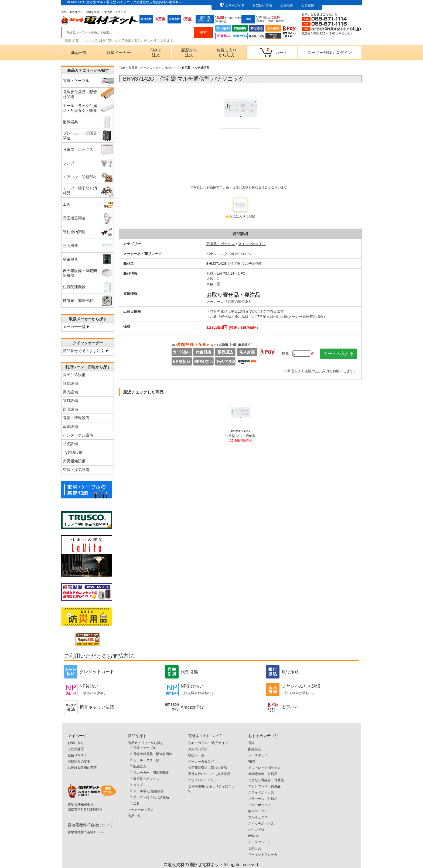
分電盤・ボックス (140, 68)
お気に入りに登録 (242, 216)
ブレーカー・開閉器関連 (151, 773)
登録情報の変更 (79, 762)
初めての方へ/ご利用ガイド (208, 743)
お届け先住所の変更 (82, 768)
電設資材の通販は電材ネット (213, 865)
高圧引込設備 (74, 375)
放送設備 (70, 426)
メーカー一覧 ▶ (76, 327)
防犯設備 (70, 444)
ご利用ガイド (235, 5)
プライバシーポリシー (204, 780)
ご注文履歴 (76, 749)
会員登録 (308, 5)
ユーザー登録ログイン (330, 53)
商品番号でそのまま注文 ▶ (86, 351)
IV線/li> (254, 836)
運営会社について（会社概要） (211, 774)
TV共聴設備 (73, 452)
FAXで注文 (156, 53)
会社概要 (286, 5)
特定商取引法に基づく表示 (207, 768)
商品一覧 (79, 53)
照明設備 (70, 409)
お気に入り (76, 743)
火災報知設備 (74, 461)
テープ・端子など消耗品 (151, 797)
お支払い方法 (262, 5)
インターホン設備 (78, 435)
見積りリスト (77, 755)
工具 (137, 804)
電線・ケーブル (145, 748)
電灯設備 (70, 401)
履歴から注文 (189, 53)
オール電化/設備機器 (149, 791)
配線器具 (140, 766)
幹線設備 (70, 383)
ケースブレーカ (260, 842)
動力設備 (70, 392)
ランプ (138, 785)
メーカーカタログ (201, 762)
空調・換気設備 (76, 470)
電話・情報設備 (76, 418)
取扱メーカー (119, 53)
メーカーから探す (141, 810)
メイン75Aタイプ (167, 68)
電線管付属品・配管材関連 (153, 754)
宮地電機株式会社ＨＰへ (86, 832)
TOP (122, 68)
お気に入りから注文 (226, 53)
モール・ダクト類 (146, 760)
